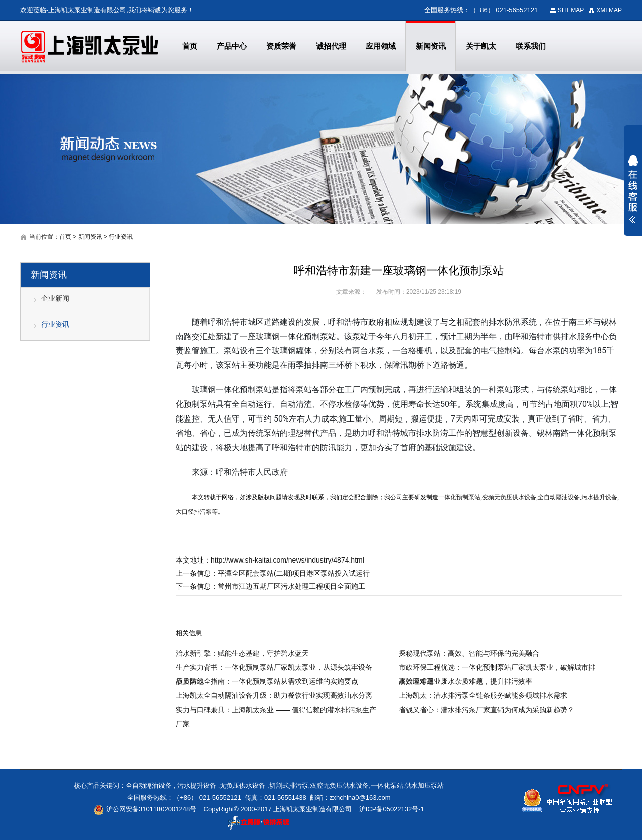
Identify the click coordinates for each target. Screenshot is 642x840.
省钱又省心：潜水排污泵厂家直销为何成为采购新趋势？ (487, 710)
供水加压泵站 (424, 786)
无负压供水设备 (243, 786)
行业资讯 (121, 237)
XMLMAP (609, 10)
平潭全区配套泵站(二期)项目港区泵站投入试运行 (294, 573)
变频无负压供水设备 (509, 497)
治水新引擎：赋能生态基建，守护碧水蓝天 (242, 653)
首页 (65, 237)
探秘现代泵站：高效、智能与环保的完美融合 (469, 653)
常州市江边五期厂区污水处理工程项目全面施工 (291, 586)
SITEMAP (571, 10)
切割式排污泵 (289, 786)
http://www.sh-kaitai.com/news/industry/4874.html (287, 560)
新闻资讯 (90, 237)
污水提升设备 (599, 497)
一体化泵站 (387, 786)
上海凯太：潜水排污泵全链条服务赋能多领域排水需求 (483, 695)
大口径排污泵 (194, 512)
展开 (633, 189)
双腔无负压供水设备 (339, 786)
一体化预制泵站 (459, 497)
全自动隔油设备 (559, 497)
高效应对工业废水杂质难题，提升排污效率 (465, 681)
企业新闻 (55, 298)
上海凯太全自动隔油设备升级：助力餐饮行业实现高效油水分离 (274, 695)
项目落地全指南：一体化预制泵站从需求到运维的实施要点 (267, 681)
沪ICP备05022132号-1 (392, 809)
